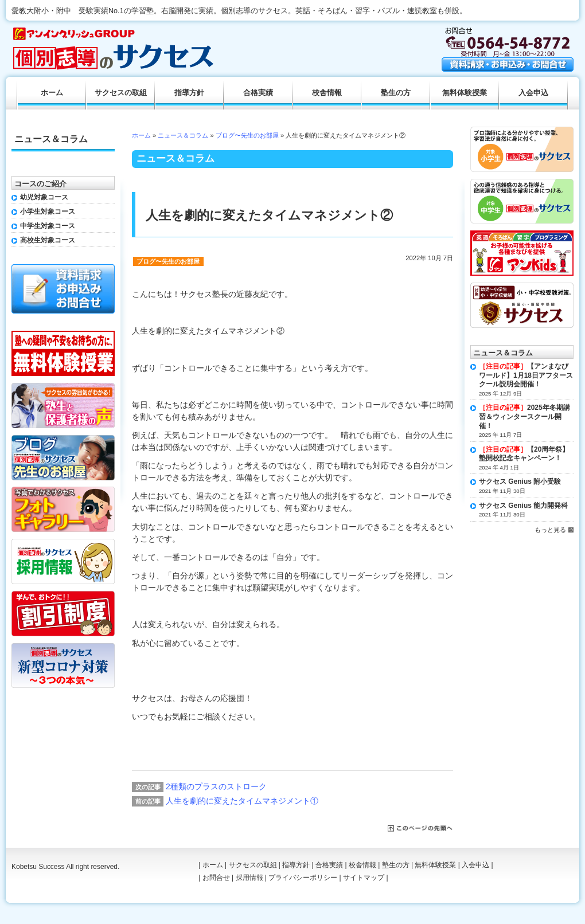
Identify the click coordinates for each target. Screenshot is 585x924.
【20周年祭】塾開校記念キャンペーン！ (524, 454)
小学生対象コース (48, 212)
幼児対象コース (44, 197)
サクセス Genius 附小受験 (520, 481)
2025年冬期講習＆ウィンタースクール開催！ (524, 416)
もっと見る (550, 530)
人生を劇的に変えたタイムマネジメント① (242, 801)
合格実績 (258, 93)
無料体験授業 (465, 93)
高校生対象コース (48, 240)
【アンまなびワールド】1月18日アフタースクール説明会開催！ (526, 375)
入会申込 (533, 93)
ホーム (141, 135)
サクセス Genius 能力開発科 (523, 506)
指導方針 (189, 93)
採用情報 (249, 878)
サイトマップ (364, 878)
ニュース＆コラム (183, 135)
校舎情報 (327, 93)
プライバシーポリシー (303, 878)
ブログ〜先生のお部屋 (247, 135)
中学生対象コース (48, 226)
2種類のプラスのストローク (216, 786)
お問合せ (216, 878)
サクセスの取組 (121, 93)
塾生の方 (396, 93)
